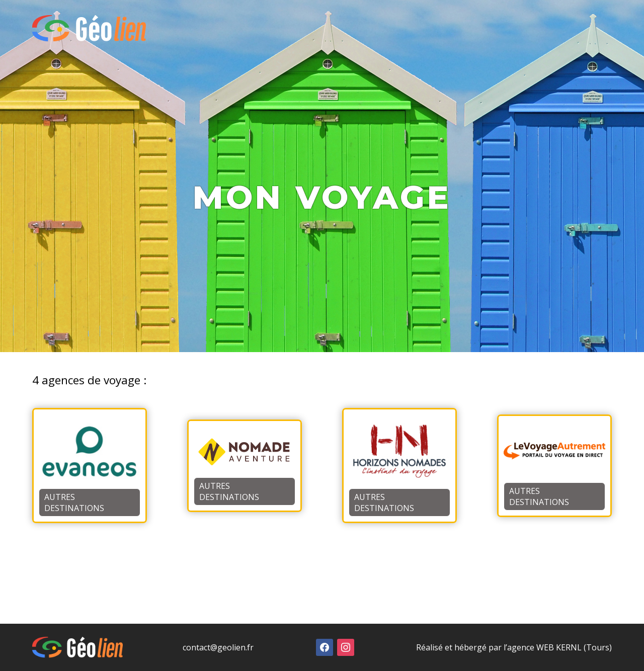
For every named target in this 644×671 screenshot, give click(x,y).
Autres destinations (74, 502)
